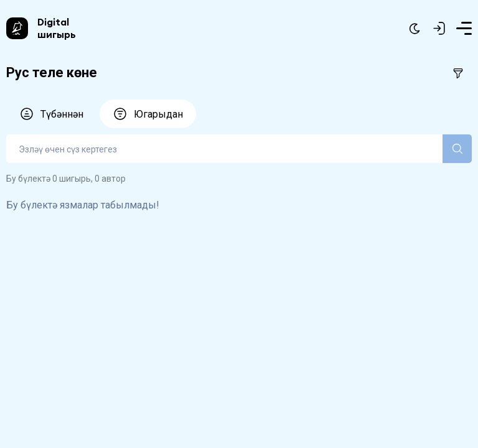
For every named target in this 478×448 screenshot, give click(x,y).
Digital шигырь (57, 28)
